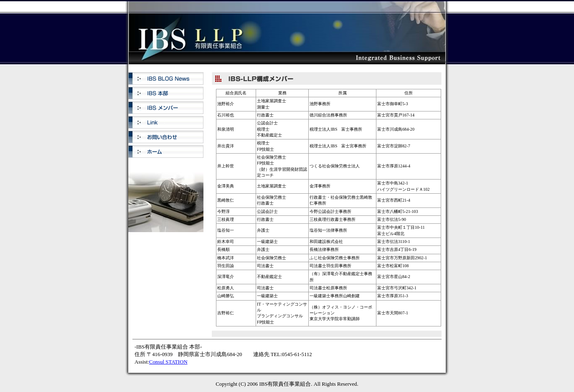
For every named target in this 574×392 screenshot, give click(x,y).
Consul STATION (168, 362)
